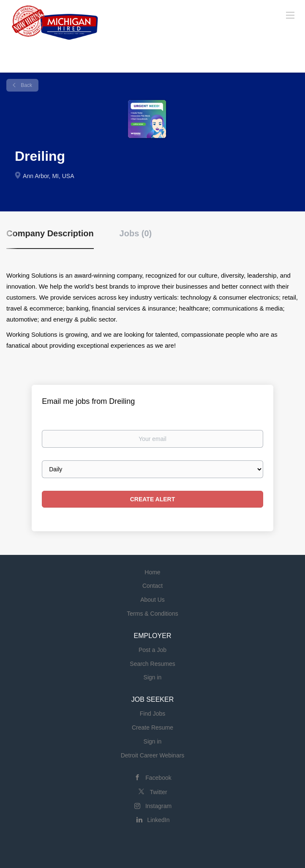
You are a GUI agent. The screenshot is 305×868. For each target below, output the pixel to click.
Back (26, 85)
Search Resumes (152, 664)
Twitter (158, 792)
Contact (152, 586)
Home (152, 572)
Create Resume (152, 727)
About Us (152, 600)
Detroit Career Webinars (153, 755)
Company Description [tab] (50, 233)
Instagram (158, 806)
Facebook (158, 778)
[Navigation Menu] (290, 15)
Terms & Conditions (152, 614)
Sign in (153, 677)
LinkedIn (159, 820)
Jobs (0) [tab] (136, 233)
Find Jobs (153, 714)
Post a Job (152, 650)
